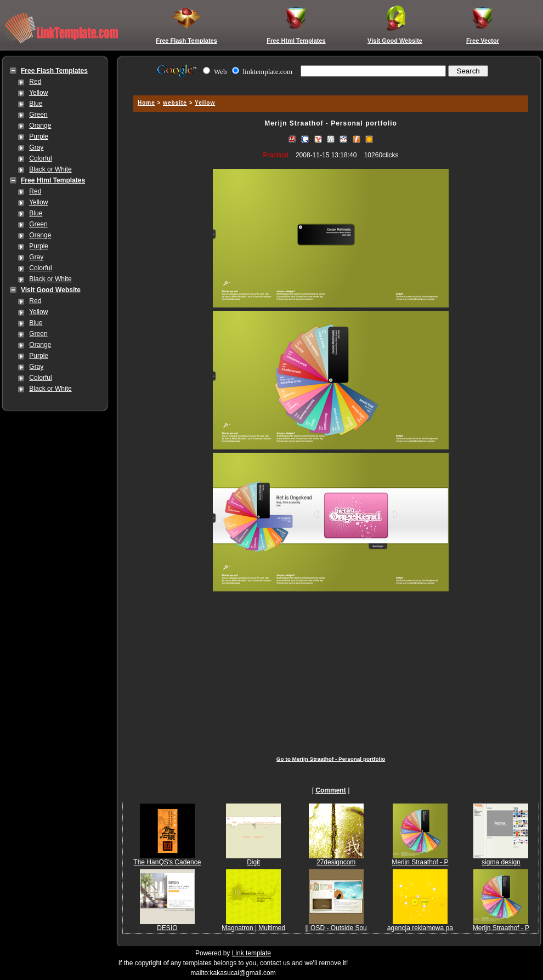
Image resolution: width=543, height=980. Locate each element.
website (175, 103)
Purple (39, 136)
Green (38, 115)
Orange (40, 126)
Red (35, 82)
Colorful (40, 158)
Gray (36, 147)
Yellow (38, 93)
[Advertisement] (331, 670)
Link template (251, 953)
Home (146, 103)
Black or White (50, 169)
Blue (36, 104)
